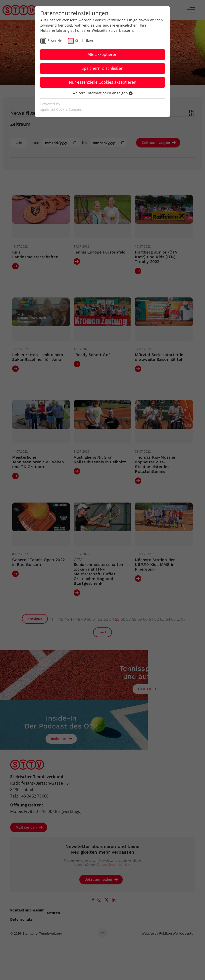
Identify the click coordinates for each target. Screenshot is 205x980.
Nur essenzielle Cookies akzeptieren (103, 82)
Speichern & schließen (102, 68)
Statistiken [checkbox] (84, 41)
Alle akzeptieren (102, 54)
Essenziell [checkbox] (56, 41)
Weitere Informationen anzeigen (102, 93)
